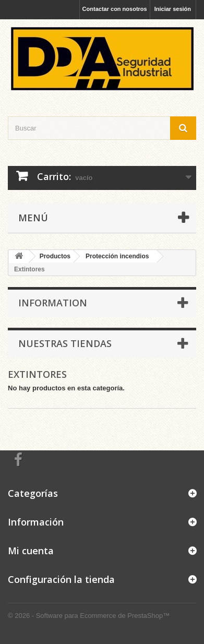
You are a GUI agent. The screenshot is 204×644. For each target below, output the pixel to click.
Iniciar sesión (173, 9)
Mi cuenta (31, 551)
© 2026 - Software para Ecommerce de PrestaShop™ (89, 616)
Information (53, 303)
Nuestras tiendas (65, 343)
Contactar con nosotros (115, 9)
